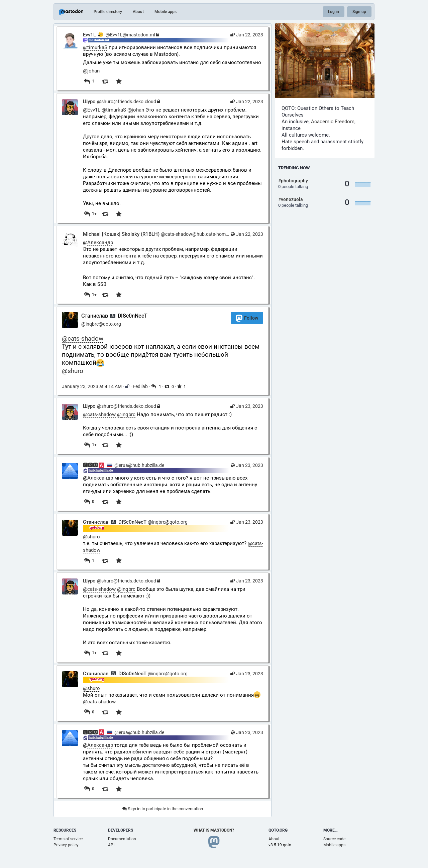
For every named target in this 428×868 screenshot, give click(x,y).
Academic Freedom (333, 122)
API (111, 845)
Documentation (122, 839)
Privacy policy (66, 845)
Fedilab (140, 386)
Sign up (359, 12)
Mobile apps (166, 12)
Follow (247, 318)
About (138, 12)
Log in (334, 12)
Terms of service (68, 839)
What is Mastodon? (214, 830)
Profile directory (108, 12)
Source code (334, 839)
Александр (100, 242)
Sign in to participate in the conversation (163, 809)
